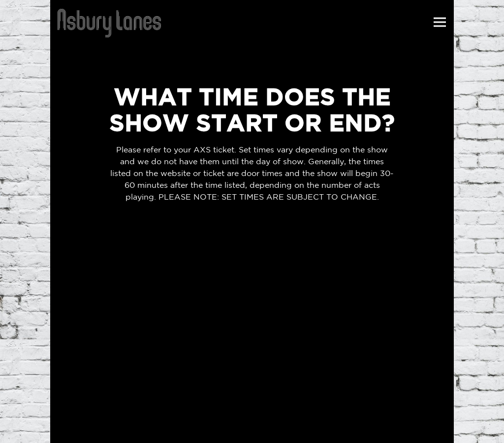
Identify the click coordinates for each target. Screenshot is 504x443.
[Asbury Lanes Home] (109, 22)
